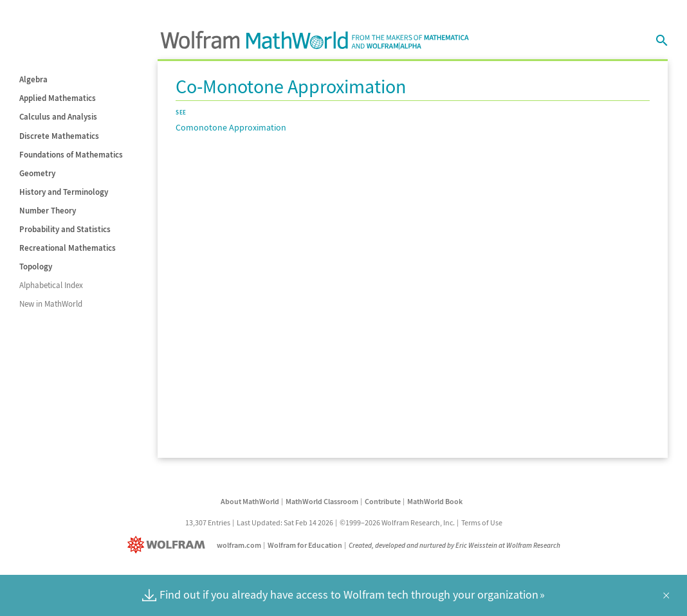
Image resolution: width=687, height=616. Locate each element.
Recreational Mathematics (68, 248)
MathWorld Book (435, 501)
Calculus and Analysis (58, 117)
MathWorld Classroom (322, 501)
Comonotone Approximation (231, 127)
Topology (36, 267)
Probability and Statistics (65, 229)
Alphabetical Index (51, 285)
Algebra (33, 79)
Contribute (383, 501)
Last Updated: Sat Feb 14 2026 (285, 522)
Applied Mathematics (58, 98)
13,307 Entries (208, 522)
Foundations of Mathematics (71, 155)
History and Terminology (64, 192)
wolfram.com (239, 545)
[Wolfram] (169, 545)
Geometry (37, 173)
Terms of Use (482, 522)
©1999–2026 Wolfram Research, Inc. (397, 522)
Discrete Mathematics (59, 136)
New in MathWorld (51, 304)
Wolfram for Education (305, 545)
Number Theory (48, 211)
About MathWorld (250, 501)
